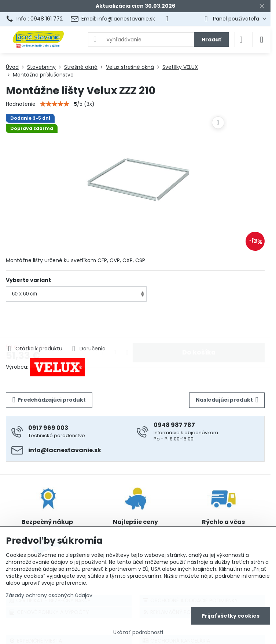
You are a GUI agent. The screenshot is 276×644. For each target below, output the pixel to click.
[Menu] (262, 40)
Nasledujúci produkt (227, 400)
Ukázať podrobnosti (138, 632)
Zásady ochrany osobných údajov (49, 595)
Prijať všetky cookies (231, 616)
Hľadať (211, 40)
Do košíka (199, 324)
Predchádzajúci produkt (49, 400)
